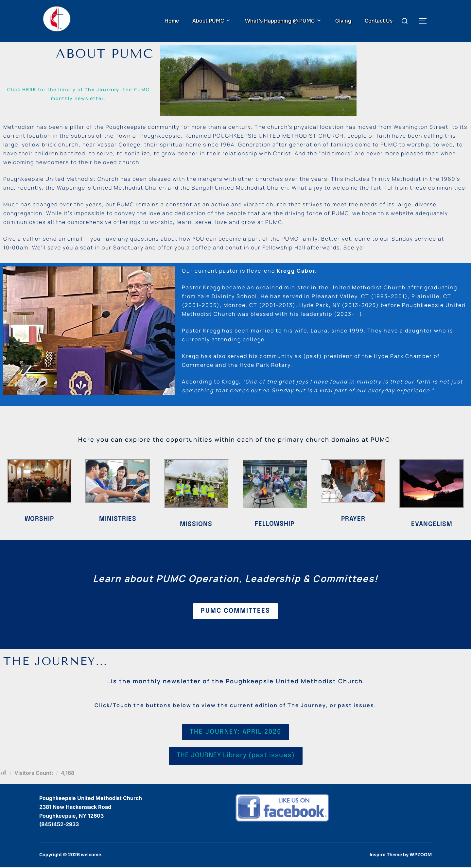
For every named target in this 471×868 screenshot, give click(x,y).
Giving (343, 21)
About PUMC (212, 21)
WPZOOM (421, 856)
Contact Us (379, 21)
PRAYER (353, 519)
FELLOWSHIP (275, 524)
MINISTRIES (118, 519)
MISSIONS (196, 525)
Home (172, 21)
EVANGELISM (432, 525)
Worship (39, 519)
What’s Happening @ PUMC (283, 21)
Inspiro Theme (386, 856)
